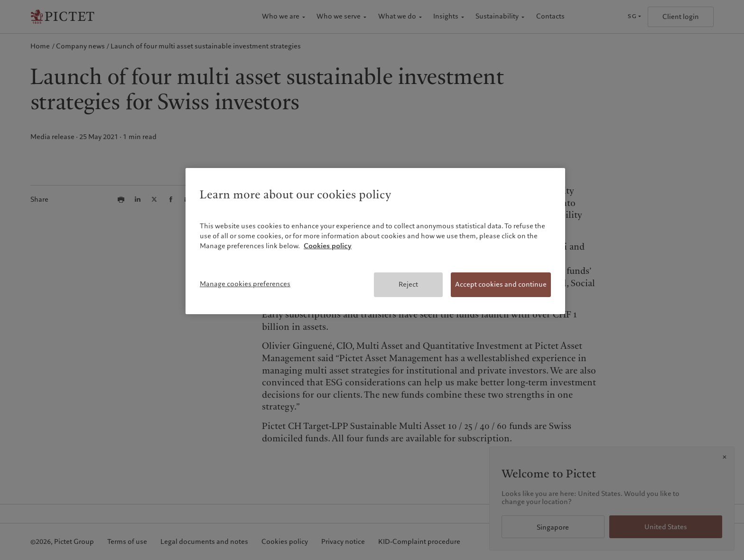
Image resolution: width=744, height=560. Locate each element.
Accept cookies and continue (501, 284)
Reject (408, 284)
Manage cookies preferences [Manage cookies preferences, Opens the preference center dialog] (245, 284)
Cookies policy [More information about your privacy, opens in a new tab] (328, 246)
